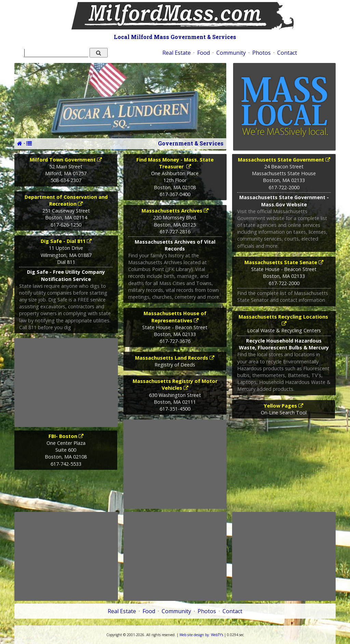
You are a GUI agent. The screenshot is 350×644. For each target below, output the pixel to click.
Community (231, 53)
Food (204, 53)
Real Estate (177, 53)
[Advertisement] (66, 383)
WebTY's (201, 635)
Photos (261, 53)
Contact (287, 53)
